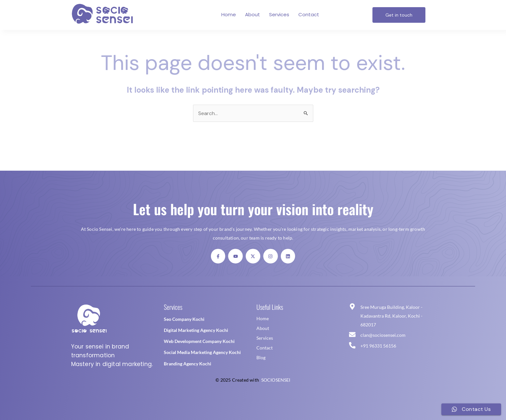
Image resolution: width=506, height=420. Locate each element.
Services (279, 14)
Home (229, 14)
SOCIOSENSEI (276, 380)
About (253, 14)
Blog (261, 357)
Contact (309, 14)
